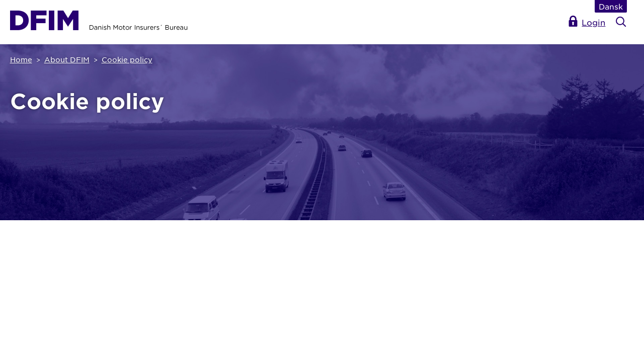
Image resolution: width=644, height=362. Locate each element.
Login (593, 22)
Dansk (611, 6)
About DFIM (67, 59)
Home (21, 59)
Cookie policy (127, 59)
